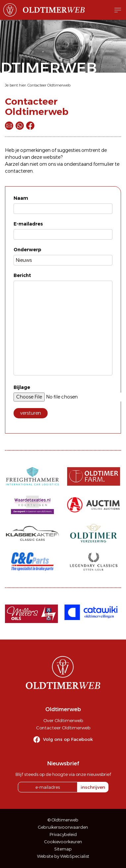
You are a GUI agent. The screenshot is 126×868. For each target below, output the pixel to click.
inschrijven (93, 787)
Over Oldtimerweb (63, 720)
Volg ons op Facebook (68, 739)
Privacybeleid (63, 834)
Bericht (22, 275)
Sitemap (63, 849)
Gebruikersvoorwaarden (63, 827)
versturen (31, 413)
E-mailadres (28, 224)
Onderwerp (27, 250)
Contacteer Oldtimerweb (49, 85)
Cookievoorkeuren (63, 842)
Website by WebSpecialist (63, 856)
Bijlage (22, 387)
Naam (21, 198)
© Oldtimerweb (63, 820)
